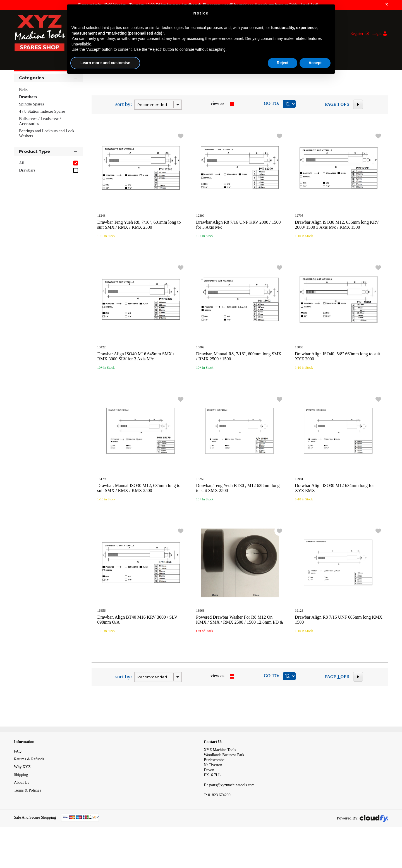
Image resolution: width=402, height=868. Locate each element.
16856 (101, 639)
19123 (299, 639)
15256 (200, 507)
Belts (23, 118)
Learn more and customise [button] (105, 63)
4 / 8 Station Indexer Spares (42, 140)
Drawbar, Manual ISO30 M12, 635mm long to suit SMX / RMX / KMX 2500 (139, 516)
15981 (299, 507)
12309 (200, 244)
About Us (21, 811)
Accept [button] (315, 63)
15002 (200, 376)
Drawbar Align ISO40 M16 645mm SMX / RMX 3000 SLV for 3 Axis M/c (136, 385)
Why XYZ (22, 795)
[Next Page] (358, 133)
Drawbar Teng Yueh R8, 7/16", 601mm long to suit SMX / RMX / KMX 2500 (139, 253)
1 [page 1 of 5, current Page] (339, 133)
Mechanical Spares (63, 80)
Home (19, 80)
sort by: (124, 133)
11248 (101, 244)
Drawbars (93, 80)
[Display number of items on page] (289, 132)
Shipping (21, 803)
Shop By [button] (28, 96)
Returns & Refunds (29, 788)
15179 (101, 507)
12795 (299, 244)
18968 (200, 639)
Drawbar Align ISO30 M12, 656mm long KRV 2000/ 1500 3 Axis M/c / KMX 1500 (337, 253)
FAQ (18, 780)
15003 (299, 376)
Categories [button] (49, 106)
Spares (36, 80)
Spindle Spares (32, 132)
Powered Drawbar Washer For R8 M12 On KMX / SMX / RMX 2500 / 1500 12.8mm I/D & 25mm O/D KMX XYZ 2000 (240, 651)
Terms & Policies (27, 819)
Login (377, 34)
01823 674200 (217, 824)
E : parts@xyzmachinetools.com (229, 813)
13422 (101, 376)
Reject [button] (283, 63)
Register (357, 34)
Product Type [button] (49, 179)
